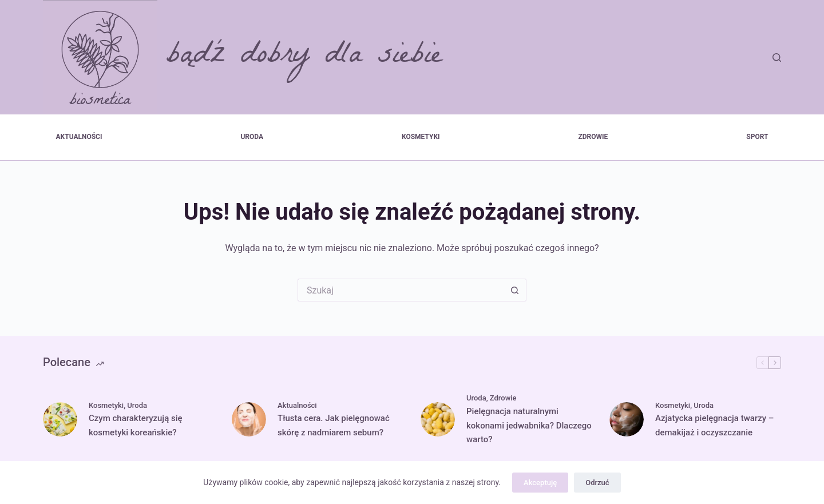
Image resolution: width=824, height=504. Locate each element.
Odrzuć (597, 483)
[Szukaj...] (401, 290)
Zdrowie (593, 137)
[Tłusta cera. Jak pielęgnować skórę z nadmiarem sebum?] (249, 419)
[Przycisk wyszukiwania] (515, 290)
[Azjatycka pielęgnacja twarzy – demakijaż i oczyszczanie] (627, 419)
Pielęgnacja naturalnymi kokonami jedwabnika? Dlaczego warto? (529, 426)
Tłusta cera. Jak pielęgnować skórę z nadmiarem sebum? (334, 425)
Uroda (252, 137)
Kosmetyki (421, 137)
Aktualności (79, 137)
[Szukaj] (777, 57)
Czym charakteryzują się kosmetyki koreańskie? (136, 425)
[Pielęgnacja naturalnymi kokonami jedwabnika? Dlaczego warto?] (438, 419)
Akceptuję (540, 483)
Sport (757, 137)
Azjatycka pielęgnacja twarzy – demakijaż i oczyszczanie (714, 425)
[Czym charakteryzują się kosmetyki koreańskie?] (60, 419)
